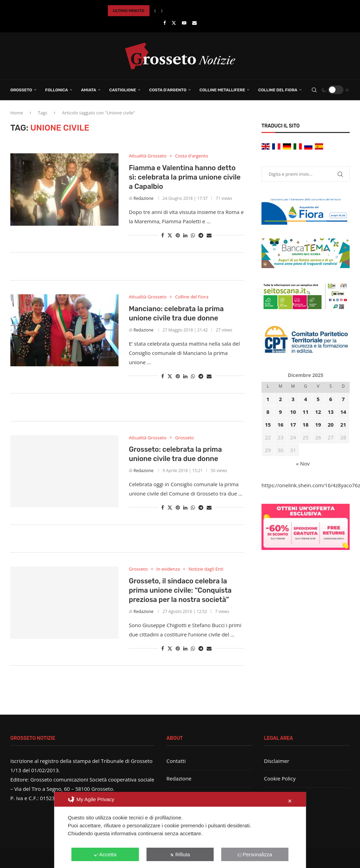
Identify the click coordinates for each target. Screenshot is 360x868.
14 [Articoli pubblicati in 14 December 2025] (343, 412)
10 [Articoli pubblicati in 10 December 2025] (293, 412)
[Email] (194, 23)
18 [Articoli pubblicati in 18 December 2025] (305, 425)
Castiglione (123, 90)
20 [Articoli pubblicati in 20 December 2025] (331, 425)
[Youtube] (184, 23)
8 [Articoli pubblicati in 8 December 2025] (268, 412)
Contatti (176, 761)
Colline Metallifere (222, 90)
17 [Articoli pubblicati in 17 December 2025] (293, 425)
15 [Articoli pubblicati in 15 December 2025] (268, 425)
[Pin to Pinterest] (178, 235)
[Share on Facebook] (163, 235)
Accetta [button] (105, 854)
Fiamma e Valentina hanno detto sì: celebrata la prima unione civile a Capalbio (185, 177)
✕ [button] (290, 801)
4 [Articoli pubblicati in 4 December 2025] (306, 399)
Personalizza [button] (255, 854)
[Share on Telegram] (201, 235)
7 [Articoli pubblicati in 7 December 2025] (343, 399)
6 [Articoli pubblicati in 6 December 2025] (331, 399)
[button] (155, 11)
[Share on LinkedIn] (185, 235)
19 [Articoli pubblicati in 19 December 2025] (318, 425)
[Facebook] (164, 23)
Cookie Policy (280, 778)
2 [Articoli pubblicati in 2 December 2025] (281, 399)
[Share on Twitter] (170, 235)
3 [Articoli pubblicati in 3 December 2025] (293, 399)
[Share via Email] (209, 235)
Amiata (89, 90)
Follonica (56, 90)
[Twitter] (174, 23)
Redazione (143, 198)
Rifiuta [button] (180, 854)
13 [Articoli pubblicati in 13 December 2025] (331, 412)
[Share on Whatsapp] (193, 235)
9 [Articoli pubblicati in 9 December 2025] (281, 412)
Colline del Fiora (278, 90)
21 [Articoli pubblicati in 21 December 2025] (343, 425)
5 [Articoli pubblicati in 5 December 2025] (318, 399)
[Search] (314, 90)
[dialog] (180, 830)
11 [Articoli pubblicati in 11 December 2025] (305, 412)
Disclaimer (276, 761)
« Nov (303, 463)
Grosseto (21, 90)
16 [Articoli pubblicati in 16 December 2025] (280, 425)
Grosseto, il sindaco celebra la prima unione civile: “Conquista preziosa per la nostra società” (180, 590)
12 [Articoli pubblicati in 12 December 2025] (318, 412)
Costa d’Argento (168, 90)
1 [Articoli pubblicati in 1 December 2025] (268, 399)
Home (17, 113)
